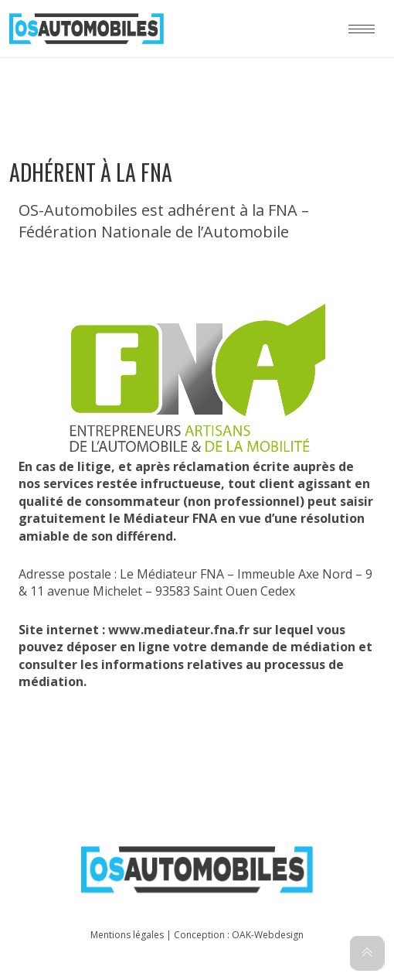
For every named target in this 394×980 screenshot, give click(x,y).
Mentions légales (127, 935)
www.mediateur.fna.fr (179, 630)
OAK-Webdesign (268, 935)
